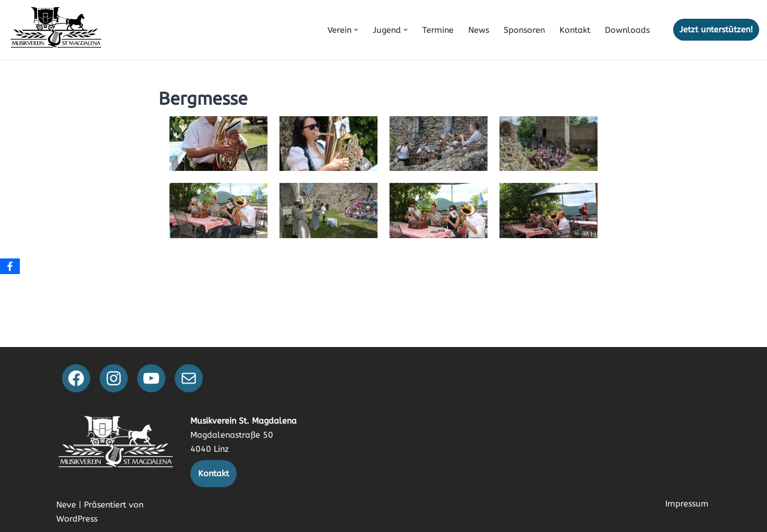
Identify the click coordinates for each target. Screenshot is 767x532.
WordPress (77, 519)
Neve (66, 505)
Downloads (627, 30)
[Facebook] (10, 266)
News (479, 30)
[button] (356, 30)
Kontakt (575, 30)
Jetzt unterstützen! (716, 29)
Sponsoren (524, 30)
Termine (438, 30)
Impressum (687, 504)
